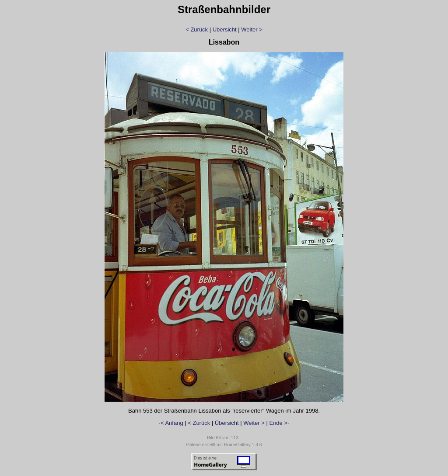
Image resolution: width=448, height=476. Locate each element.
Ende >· (279, 423)
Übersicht (225, 30)
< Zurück (197, 30)
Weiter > (252, 30)
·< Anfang (171, 423)
